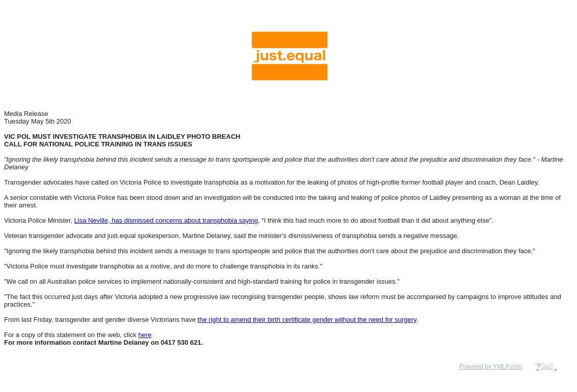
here (145, 335)
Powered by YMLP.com (491, 367)
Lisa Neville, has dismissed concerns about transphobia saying (166, 220)
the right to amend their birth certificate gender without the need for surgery (307, 320)
